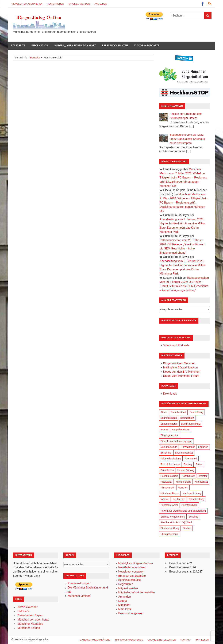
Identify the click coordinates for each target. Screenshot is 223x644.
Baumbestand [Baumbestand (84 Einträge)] (178, 412)
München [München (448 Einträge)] (183, 488)
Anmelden (101, 4)
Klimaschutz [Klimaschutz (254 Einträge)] (201, 482)
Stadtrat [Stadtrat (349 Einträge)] (187, 528)
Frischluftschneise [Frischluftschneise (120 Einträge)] (170, 464)
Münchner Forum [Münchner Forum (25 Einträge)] (170, 493)
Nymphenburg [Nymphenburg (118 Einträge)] (196, 499)
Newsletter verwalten (131, 572)
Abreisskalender (28, 607)
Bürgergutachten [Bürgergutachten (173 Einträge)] (170, 435)
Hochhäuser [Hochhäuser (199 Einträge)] (188, 476)
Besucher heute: (180, 563)
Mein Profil (125, 609)
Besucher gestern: (181, 567)
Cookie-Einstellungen (162, 640)
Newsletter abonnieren (27, 4)
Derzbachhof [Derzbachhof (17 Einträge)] (188, 447)
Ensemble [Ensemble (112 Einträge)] (166, 453)
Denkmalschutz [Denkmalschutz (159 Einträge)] (169, 447)
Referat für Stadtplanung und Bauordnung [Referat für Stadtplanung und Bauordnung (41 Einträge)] (183, 511)
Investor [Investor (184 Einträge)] (203, 476)
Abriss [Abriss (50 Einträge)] (164, 412)
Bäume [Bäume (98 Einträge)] (164, 430)
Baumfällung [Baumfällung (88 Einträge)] (196, 412)
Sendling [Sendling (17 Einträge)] (193, 517)
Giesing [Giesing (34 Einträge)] (188, 464)
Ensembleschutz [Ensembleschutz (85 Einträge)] (184, 453)
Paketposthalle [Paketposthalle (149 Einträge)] (190, 505)
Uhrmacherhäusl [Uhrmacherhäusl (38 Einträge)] (169, 534)
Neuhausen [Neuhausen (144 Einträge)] (179, 499)
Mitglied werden (79, 4)
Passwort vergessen (131, 613)
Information (40, 45)
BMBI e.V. (24, 611)
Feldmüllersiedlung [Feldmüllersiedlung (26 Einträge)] (171, 459)
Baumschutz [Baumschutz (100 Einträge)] (187, 418)
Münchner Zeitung (29, 628)
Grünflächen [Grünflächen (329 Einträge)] (167, 470)
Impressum (202, 640)
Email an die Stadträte (132, 576)
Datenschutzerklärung (95, 640)
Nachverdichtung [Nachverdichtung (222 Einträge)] (192, 493)
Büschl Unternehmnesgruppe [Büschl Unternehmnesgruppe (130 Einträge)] (176, 441)
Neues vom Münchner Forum (181, 376)
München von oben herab (33, 620)
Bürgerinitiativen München (179, 363)
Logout (123, 601)
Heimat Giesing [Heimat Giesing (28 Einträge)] (186, 470)
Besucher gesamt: (181, 572)
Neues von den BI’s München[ (182, 372)
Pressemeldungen (79, 583)
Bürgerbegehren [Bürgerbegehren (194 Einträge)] (181, 430)
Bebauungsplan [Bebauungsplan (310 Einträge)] (169, 424)
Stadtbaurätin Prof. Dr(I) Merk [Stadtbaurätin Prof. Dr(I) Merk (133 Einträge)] (176, 522)
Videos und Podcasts (176, 345)
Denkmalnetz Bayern (31, 615)
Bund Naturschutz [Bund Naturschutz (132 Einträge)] (191, 424)
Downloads (170, 394)
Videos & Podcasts (147, 45)
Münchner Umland (79, 596)
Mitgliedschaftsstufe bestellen (137, 592)
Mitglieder (124, 605)
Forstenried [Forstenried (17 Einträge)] (191, 459)
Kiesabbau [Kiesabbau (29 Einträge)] (166, 482)
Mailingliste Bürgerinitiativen (180, 367)
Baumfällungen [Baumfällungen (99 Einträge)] (169, 418)
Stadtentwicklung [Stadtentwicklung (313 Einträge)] (170, 528)
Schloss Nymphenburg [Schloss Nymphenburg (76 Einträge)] (173, 517)
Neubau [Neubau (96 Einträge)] (165, 499)
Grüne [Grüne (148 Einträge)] (199, 464)
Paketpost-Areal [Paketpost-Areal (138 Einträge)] (169, 505)
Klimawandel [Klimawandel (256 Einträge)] (167, 488)
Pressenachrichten (115, 45)
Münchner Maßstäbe (30, 624)
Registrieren (56, 4)
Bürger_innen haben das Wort (75, 45)
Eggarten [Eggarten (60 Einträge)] (203, 447)
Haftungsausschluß (129, 640)
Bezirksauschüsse (130, 580)
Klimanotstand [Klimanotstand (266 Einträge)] (183, 482)
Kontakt (186, 640)
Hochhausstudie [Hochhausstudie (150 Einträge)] (169, 476)
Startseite (18, 45)
